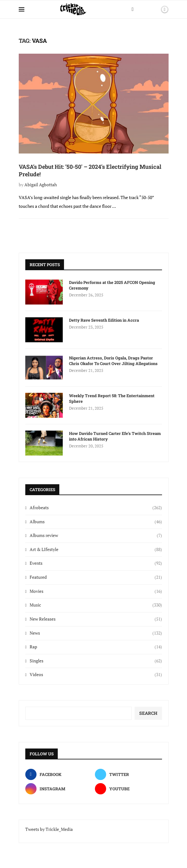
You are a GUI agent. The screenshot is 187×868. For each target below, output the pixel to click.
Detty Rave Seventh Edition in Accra (104, 320)
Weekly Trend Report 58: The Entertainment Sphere (112, 398)
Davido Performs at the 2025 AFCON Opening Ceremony (112, 285)
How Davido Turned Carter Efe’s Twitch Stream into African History (115, 436)
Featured (96, 577)
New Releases (96, 619)
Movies (96, 591)
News (96, 633)
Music (96, 605)
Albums (96, 522)
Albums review (96, 535)
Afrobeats (96, 508)
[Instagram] (59, 789)
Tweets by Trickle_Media (49, 829)
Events (96, 563)
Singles (96, 661)
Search (148, 713)
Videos (96, 675)
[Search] (154, 9)
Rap (96, 647)
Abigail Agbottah (41, 185)
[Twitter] (128, 774)
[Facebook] (133, 9)
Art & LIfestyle (96, 549)
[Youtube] (128, 789)
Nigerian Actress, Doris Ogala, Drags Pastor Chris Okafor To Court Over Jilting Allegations (113, 361)
